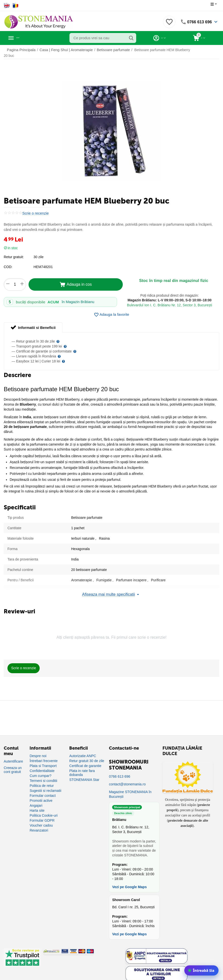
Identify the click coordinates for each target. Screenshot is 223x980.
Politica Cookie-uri (44, 811)
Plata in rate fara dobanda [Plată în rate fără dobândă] (82, 769)
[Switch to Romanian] (16, 5)
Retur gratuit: (14, 253)
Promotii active (41, 797)
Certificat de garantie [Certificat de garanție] (85, 762)
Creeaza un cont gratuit (13, 766)
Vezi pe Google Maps (129, 883)
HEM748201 (43, 263)
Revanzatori (39, 826)
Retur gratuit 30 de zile (87, 757)
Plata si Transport (43, 762)
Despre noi (38, 752)
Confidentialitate (42, 767)
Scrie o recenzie (35, 209)
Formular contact (43, 792)
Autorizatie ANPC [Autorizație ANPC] (83, 752)
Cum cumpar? (40, 772)
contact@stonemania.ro (127, 780)
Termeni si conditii (43, 777)
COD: (8, 263)
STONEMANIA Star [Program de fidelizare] (84, 776)
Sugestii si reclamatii (45, 787)
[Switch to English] (7, 5)
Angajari (36, 802)
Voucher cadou (41, 821)
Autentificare (13, 757)
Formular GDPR (42, 816)
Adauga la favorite (112, 311)
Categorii (26, 38)
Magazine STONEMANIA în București (130, 790)
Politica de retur (42, 782)
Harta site (37, 806)
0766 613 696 (198, 22)
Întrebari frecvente (44, 757)
